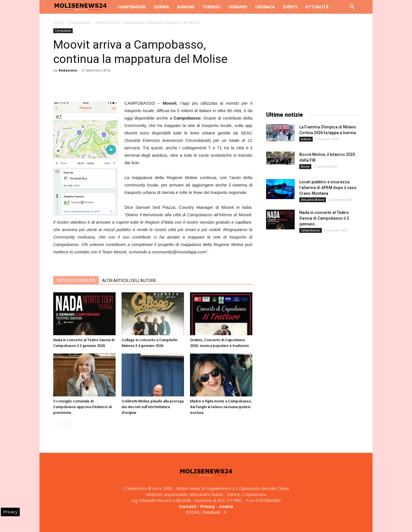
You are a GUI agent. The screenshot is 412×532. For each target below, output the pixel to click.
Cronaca (265, 7)
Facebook (211, 512)
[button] (352, 7)
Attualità (317, 7)
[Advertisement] (312, 64)
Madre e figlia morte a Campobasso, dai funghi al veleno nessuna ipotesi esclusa (221, 407)
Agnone (186, 7)
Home (58, 22)
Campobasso (132, 7)
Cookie (226, 506)
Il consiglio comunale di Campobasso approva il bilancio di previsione (83, 407)
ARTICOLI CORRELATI (76, 281)
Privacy (208, 506)
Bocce (305, 166)
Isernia (161, 7)
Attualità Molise (313, 200)
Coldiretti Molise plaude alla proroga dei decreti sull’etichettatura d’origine (153, 407)
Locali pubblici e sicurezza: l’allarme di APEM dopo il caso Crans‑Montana (328, 188)
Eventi (290, 7)
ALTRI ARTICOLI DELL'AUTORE (129, 281)
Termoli (212, 7)
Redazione (68, 70)
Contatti (188, 506)
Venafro (238, 7)
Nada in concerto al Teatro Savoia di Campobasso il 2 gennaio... (324, 218)
